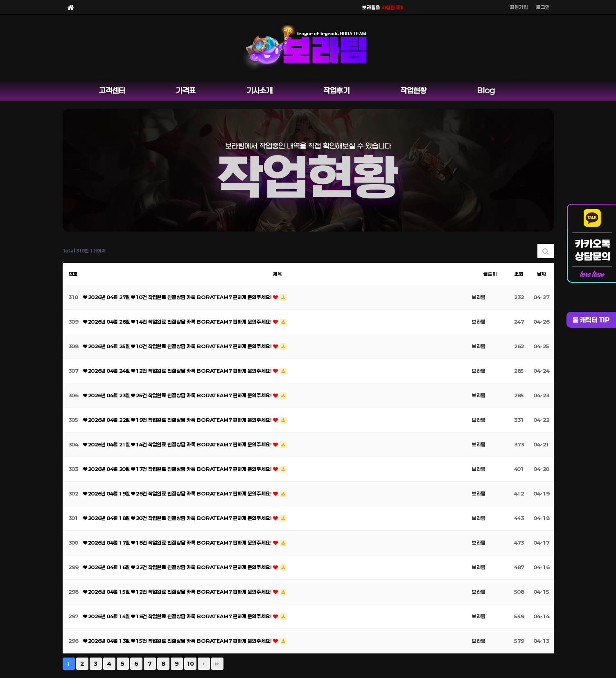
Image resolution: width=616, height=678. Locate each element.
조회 (519, 274)
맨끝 (217, 664)
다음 (204, 664)
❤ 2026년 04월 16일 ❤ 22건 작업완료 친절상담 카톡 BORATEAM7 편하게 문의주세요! (178, 567)
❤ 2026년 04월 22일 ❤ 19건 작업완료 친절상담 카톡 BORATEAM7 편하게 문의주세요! (178, 420)
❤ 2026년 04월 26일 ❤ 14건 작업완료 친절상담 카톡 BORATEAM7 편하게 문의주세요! (178, 322)
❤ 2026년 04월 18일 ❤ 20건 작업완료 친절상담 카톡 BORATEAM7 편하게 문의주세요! (178, 518)
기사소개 (259, 90)
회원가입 (519, 7)
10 (190, 664)
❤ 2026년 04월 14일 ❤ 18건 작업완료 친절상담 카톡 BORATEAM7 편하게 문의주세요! (178, 616)
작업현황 (413, 90)
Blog (486, 90)
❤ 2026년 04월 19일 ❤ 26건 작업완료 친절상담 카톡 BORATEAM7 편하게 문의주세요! (178, 493)
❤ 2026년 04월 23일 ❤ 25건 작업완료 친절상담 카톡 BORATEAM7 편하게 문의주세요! (178, 395)
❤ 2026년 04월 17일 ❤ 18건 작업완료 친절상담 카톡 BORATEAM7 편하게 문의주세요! (178, 543)
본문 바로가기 (0, 0)
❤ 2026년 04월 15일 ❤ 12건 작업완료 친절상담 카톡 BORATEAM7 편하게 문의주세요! (178, 592)
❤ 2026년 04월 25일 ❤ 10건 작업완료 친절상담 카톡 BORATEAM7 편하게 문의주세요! (178, 346)
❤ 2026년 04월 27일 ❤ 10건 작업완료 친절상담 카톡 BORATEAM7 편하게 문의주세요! (178, 297)
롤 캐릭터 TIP (591, 320)
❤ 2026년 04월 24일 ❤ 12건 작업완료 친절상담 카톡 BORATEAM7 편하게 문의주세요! (178, 371)
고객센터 (112, 90)
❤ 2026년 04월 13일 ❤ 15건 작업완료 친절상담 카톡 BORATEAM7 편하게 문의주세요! (178, 641)
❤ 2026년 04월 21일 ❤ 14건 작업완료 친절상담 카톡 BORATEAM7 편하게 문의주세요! (178, 444)
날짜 (542, 274)
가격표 (186, 90)
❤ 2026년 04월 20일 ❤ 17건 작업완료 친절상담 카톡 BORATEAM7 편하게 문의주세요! (178, 469)
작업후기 (336, 90)
